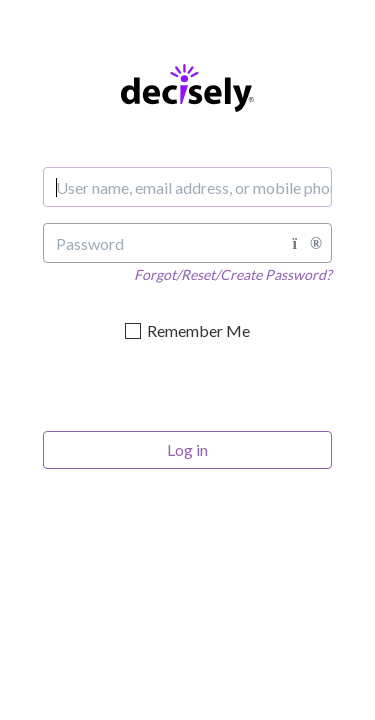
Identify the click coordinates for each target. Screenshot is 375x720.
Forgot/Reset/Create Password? (233, 274)
